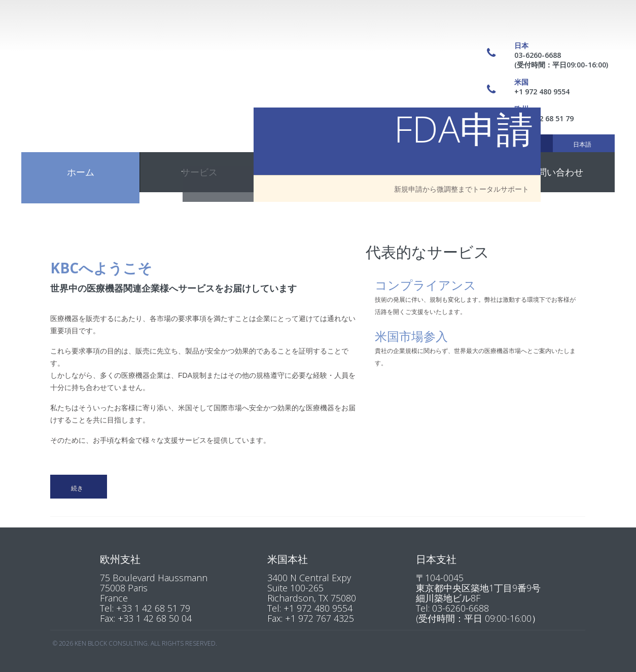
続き (77, 488)
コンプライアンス (426, 283)
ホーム (81, 172)
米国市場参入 (411, 334)
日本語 (582, 144)
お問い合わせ (556, 172)
